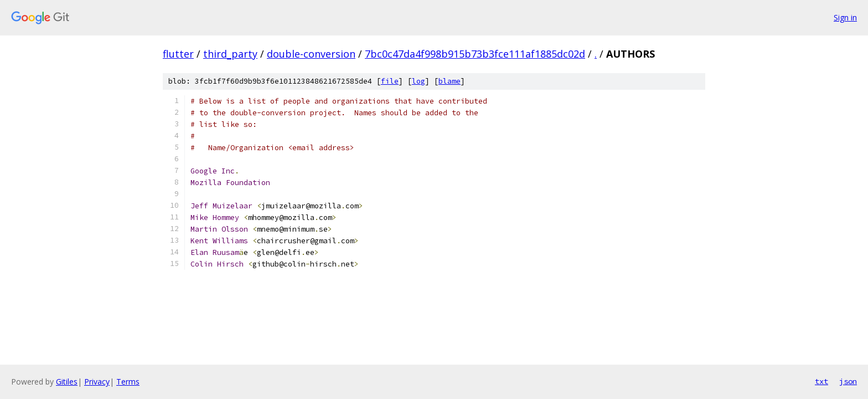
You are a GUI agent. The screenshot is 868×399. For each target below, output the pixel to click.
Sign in (845, 17)
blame (449, 81)
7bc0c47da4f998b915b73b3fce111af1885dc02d (475, 54)
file (390, 81)
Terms (128, 382)
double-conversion (311, 54)
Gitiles (67, 382)
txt (821, 381)
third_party (230, 54)
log (418, 81)
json (848, 381)
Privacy (97, 382)
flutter (178, 54)
